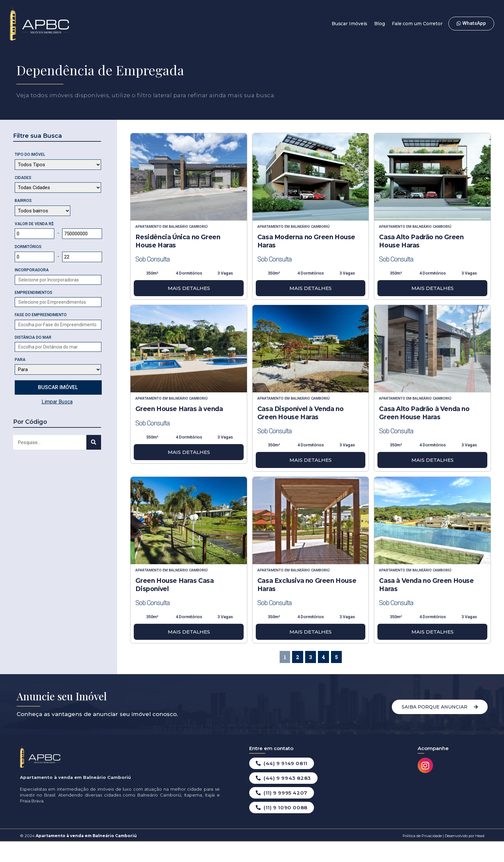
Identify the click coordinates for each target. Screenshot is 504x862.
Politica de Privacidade (422, 836)
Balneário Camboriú (188, 227)
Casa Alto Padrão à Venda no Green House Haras (424, 413)
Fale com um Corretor (417, 24)
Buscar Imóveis (350, 24)
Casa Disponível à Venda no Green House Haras (301, 413)
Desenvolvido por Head (464, 836)
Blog (380, 24)
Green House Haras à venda (179, 409)
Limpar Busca (57, 402)
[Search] (94, 442)
